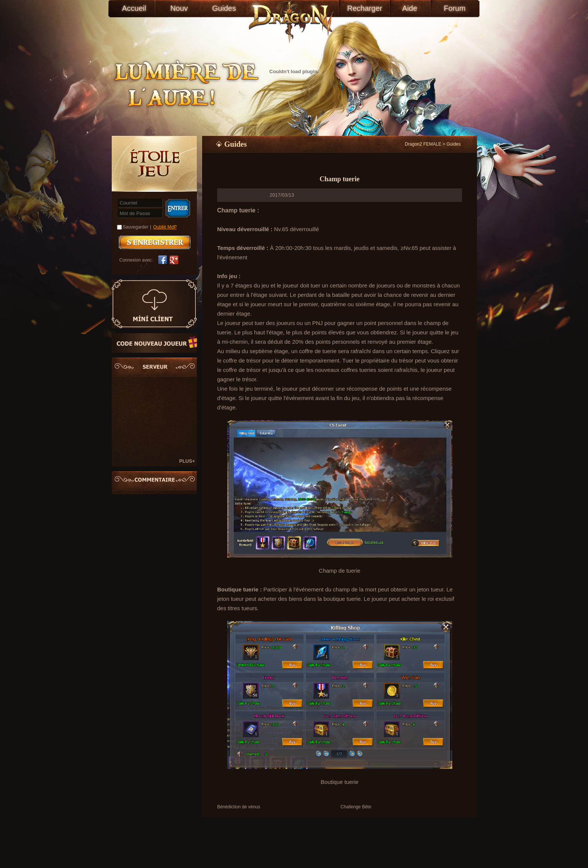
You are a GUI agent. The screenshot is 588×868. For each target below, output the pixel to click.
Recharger (365, 8)
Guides (224, 8)
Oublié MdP (165, 227)
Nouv (179, 8)
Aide (409, 8)
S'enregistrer (155, 242)
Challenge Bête (356, 807)
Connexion (178, 208)
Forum (455, 8)
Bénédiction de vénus (239, 807)
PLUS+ (187, 461)
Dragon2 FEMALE (423, 144)
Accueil (134, 8)
